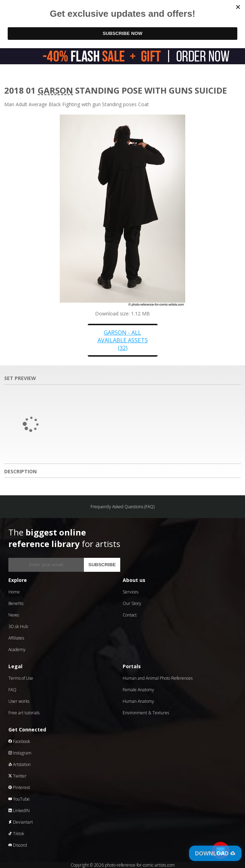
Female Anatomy (138, 690)
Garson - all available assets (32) (123, 340)
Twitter (17, 776)
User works (19, 701)
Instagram (20, 753)
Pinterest (19, 787)
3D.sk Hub (18, 626)
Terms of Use (21, 678)
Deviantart (21, 822)
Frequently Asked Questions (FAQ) (122, 507)
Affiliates (16, 638)
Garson (55, 90)
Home (14, 592)
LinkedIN (19, 811)
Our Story (132, 603)
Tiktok (16, 834)
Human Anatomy (138, 701)
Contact (130, 615)
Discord (18, 845)
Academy (17, 650)
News (14, 615)
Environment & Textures (146, 713)
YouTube (19, 799)
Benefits (16, 603)
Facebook (19, 741)
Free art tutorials (24, 713)
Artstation (20, 764)
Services (131, 592)
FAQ (12, 690)
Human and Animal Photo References (158, 678)
